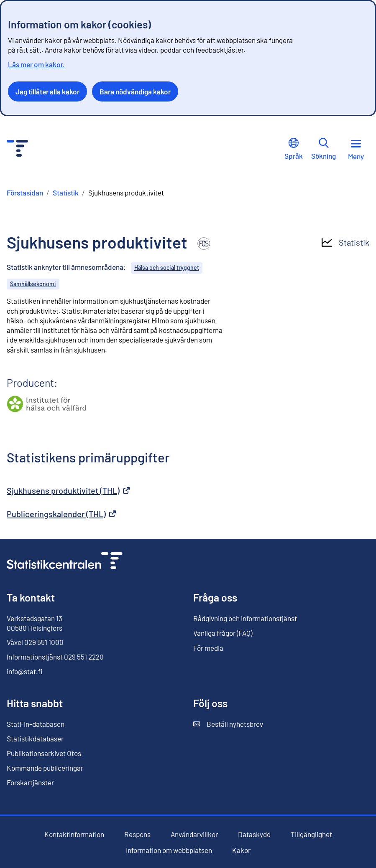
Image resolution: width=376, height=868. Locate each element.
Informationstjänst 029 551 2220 (55, 657)
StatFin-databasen (36, 724)
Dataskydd (254, 834)
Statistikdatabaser (35, 739)
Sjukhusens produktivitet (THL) (68, 490)
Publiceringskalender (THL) (61, 514)
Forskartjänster (30, 782)
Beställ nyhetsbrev (228, 724)
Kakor (241, 850)
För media (208, 648)
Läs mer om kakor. (36, 64)
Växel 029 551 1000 (35, 642)
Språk (294, 149)
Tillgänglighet (311, 834)
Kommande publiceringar (45, 768)
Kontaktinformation (74, 834)
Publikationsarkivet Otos (44, 753)
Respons (137, 834)
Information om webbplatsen (169, 850)
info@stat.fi (25, 671)
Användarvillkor (194, 834)
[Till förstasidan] (65, 562)
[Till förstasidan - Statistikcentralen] (17, 149)
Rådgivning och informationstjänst (245, 618)
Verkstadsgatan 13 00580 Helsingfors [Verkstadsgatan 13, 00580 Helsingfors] (35, 623)
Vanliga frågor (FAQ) (223, 633)
